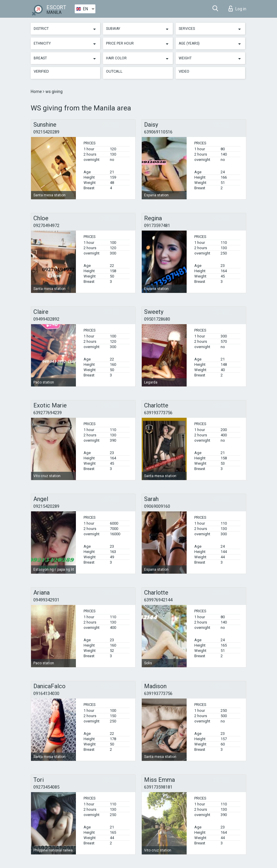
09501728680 (157, 319)
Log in (237, 9)
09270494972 (46, 226)
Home (37, 92)
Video (184, 71)
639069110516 (158, 132)
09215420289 (46, 132)
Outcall (114, 71)
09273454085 (46, 787)
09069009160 (157, 506)
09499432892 (46, 319)
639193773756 (158, 413)
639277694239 (48, 413)
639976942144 (158, 600)
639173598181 (158, 787)
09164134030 (46, 694)
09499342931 (46, 600)
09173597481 (157, 226)
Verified (41, 71)
